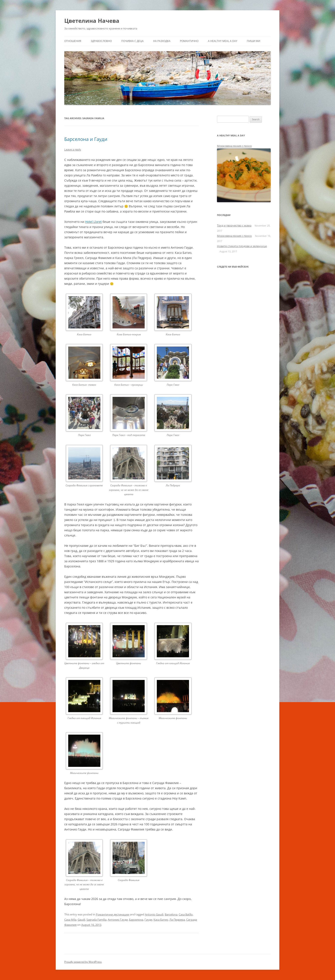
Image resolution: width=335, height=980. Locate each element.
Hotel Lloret (93, 222)
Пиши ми (254, 41)
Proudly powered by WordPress (83, 962)
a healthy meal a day (223, 41)
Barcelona (171, 914)
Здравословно (101, 41)
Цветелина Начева (92, 21)
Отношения (73, 41)
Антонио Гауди (118, 920)
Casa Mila (70, 920)
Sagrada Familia (96, 920)
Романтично (189, 41)
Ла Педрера (177, 920)
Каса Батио (161, 920)
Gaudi (81, 920)
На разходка (162, 41)
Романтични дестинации (113, 914)
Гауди (148, 920)
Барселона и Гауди (86, 139)
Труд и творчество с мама (234, 225)
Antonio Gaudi (154, 914)
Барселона (136, 920)
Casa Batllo (186, 914)
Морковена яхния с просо (234, 146)
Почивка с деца (132, 41)
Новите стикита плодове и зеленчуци (242, 246)
